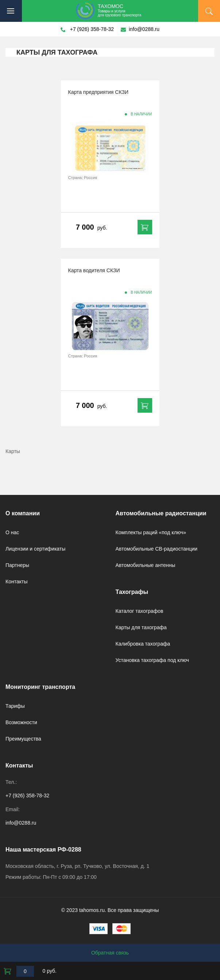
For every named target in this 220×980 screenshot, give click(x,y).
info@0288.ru (144, 29)
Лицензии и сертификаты (35, 549)
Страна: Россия (83, 178)
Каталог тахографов (140, 611)
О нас (12, 532)
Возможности (21, 722)
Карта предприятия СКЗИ (98, 92)
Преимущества (23, 739)
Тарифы (15, 706)
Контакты (16, 582)
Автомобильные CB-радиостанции (157, 549)
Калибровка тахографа (143, 644)
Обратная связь (110, 953)
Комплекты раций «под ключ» (151, 532)
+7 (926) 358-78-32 (92, 29)
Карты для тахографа (141, 627)
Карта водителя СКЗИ (94, 270)
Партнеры (17, 565)
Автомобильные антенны (146, 565)
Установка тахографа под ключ (153, 660)
